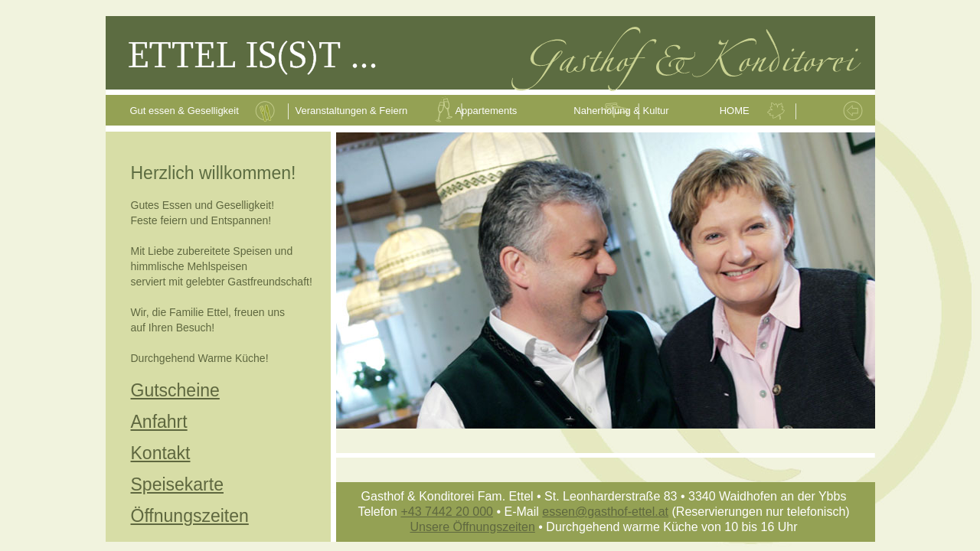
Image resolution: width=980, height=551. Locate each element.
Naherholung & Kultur (621, 111)
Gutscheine (175, 390)
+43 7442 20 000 (447, 512)
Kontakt (161, 453)
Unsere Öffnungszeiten (472, 527)
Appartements (486, 111)
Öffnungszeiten (190, 516)
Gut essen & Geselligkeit (186, 111)
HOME (735, 111)
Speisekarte (177, 484)
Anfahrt (159, 422)
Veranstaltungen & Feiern (351, 111)
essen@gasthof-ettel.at (605, 512)
